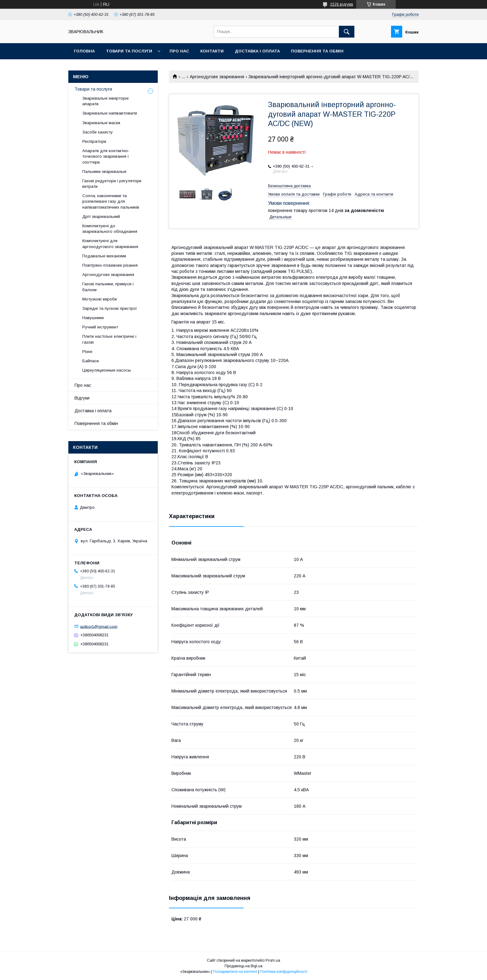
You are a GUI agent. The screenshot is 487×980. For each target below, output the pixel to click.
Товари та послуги (129, 51)
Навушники (93, 318)
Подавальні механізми (104, 256)
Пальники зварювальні (104, 172)
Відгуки (82, 398)
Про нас (179, 51)
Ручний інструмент (100, 327)
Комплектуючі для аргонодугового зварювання (110, 244)
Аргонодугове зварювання (217, 77)
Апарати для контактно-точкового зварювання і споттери (106, 156)
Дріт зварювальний (101, 217)
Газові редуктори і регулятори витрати (112, 184)
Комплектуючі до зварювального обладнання (110, 229)
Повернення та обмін (317, 51)
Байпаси (91, 361)
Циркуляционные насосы (107, 370)
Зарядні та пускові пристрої (110, 308)
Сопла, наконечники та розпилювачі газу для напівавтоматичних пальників (111, 201)
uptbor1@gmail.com (99, 626)
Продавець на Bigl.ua (243, 966)
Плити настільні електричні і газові (109, 339)
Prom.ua (273, 960)
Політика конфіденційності (284, 972)
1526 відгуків (342, 4)
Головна (84, 51)
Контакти (212, 51)
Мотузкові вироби (100, 299)
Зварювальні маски (101, 123)
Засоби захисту (98, 132)
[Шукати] (347, 32)
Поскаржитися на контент (235, 972)
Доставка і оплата (257, 51)
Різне (87, 352)
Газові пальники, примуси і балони (108, 287)
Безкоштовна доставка (289, 186)
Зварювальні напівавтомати (110, 113)
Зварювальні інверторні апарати (105, 101)
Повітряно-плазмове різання (110, 265)
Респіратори (94, 141)
